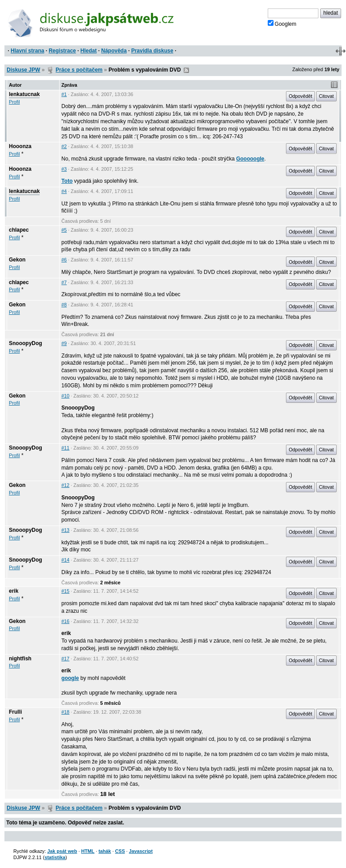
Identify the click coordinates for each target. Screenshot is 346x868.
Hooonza (20, 146)
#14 (65, 560)
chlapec (19, 230)
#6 (64, 260)
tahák (105, 851)
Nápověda (114, 51)
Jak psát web (62, 851)
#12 (65, 485)
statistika (55, 857)
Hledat (89, 51)
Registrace (62, 51)
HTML (88, 851)
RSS (186, 70)
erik (14, 591)
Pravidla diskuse (152, 51)
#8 (64, 305)
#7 (64, 282)
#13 (65, 530)
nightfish (20, 659)
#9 (64, 343)
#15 (65, 591)
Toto (67, 181)
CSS (120, 851)
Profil (14, 102)
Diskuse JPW (23, 70)
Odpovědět (300, 96)
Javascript (141, 851)
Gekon (17, 260)
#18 (65, 712)
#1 (64, 94)
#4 (64, 191)
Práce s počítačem (79, 70)
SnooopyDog (26, 343)
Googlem (282, 24)
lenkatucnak (24, 94)
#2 (64, 146)
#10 (65, 396)
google (70, 678)
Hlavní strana (27, 51)
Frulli (15, 712)
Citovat (326, 96)
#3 (64, 169)
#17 (65, 659)
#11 (65, 448)
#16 (65, 621)
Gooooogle (250, 159)
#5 (64, 230)
